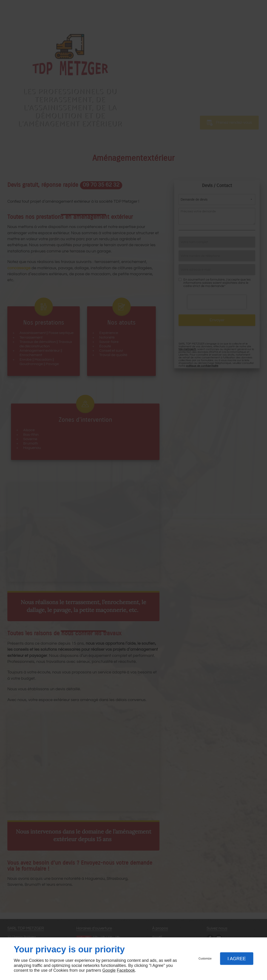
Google (109, 970)
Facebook (126, 970)
